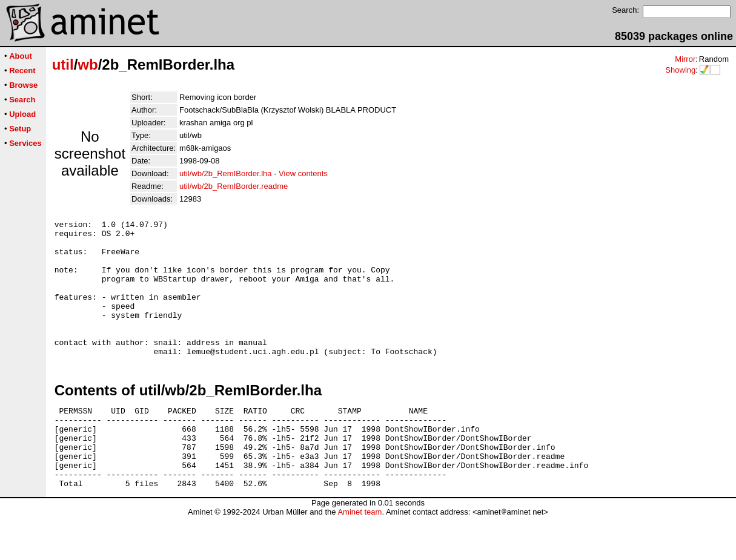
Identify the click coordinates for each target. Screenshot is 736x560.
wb (88, 64)
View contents (303, 173)
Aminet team (360, 555)
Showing (680, 70)
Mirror (685, 59)
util (63, 64)
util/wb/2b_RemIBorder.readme (234, 186)
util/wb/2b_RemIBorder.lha (225, 173)
